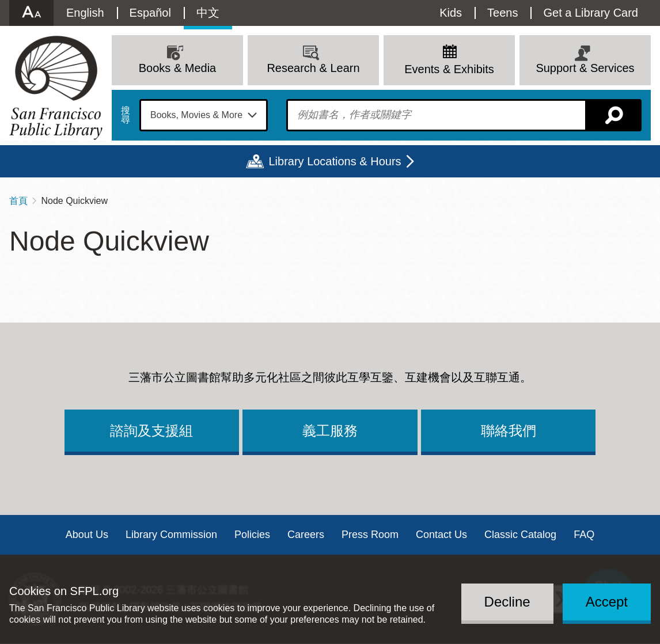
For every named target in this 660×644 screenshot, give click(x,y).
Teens (502, 13)
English (85, 13)
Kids (451, 13)
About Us (87, 535)
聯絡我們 (509, 431)
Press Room (370, 535)
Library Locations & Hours (335, 161)
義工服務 (330, 431)
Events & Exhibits (449, 69)
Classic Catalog (520, 535)
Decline (507, 602)
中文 (208, 13)
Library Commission (171, 535)
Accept (607, 602)
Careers (306, 535)
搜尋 (126, 115)
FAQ (584, 535)
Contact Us (441, 535)
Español (150, 13)
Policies (252, 535)
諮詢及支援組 (151, 431)
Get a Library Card (591, 13)
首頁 (18, 201)
